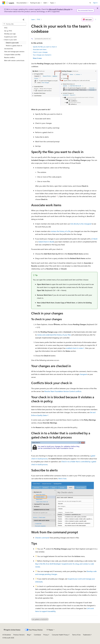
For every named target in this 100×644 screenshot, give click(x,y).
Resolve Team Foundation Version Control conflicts (63, 391)
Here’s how (62, 478)
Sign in (95, 3)
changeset (83, 374)
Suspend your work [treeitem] (10, 37)
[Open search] (90, 3)
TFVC (39, 19)
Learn (33, 19)
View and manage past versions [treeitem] (14, 51)
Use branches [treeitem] (9, 49)
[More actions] (96, 19)
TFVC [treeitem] (6, 28)
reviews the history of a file (61, 231)
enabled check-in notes (74, 348)
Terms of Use (76, 635)
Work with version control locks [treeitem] (14, 60)
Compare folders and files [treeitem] (12, 55)
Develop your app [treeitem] (10, 34)
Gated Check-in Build (46, 242)
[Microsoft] (4, 3)
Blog (28, 635)
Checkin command (42, 538)
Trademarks (87, 635)
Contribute (37, 635)
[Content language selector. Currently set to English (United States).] (12, 630)
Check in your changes (40, 52)
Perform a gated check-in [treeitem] (14, 46)
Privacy (46, 635)
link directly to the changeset (81, 224)
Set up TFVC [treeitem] (8, 31)
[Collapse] (24, 20)
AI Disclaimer (7, 635)
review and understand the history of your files (54, 335)
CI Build (95, 239)
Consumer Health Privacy (60, 635)
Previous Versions (19, 635)
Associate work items (40, 49)
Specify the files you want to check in (45, 47)
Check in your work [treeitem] (12, 43)
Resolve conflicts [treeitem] (9, 57)
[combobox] (14, 24)
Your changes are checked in (42, 55)
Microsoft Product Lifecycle (60, 9)
